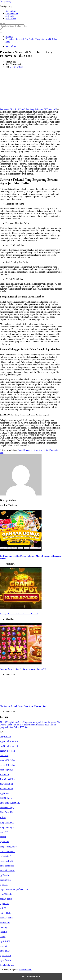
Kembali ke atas (7, 965)
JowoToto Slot (6, 784)
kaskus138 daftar (8, 760)
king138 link (6, 737)
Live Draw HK (7, 812)
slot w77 (4, 832)
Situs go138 (5, 951)
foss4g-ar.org (6, 1)
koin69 (3, 908)
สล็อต (3, 818)
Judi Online (11, 18)
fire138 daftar (6, 899)
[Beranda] (9, 37)
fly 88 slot (4, 842)
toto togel (4, 927)
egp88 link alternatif (9, 741)
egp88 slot (5, 793)
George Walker (17, 67)
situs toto (4, 946)
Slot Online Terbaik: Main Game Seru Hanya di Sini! (23, 706)
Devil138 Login (7, 807)
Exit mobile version (31, 977)
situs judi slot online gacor (45, 722)
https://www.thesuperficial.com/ (14, 889)
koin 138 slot (6, 913)
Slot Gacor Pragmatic (23, 722)
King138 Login (7, 823)
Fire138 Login (6, 722)
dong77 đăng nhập (8, 847)
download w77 (7, 861)
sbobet (3, 837)
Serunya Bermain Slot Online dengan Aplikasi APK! (23, 669)
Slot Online (11, 11)
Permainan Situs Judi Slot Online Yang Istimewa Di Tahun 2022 (28, 109)
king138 (4, 932)
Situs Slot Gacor (7, 870)
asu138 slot (5, 922)
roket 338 (4, 756)
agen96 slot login (8, 751)
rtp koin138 (5, 941)
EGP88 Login (6, 798)
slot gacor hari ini (28, 725)
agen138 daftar (7, 918)
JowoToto (4, 774)
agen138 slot (6, 880)
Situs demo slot (7, 866)
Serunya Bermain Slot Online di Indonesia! (19, 614)
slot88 (3, 937)
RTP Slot (24, 727)
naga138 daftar (7, 894)
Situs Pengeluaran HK (10, 803)
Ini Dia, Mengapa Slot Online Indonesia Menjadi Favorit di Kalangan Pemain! (31, 557)
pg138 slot (5, 875)
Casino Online (12, 13)
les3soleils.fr (6, 856)
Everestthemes (25, 970)
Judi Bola (10, 16)
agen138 (4, 885)
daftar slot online (7, 852)
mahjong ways (6, 770)
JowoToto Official (8, 779)
